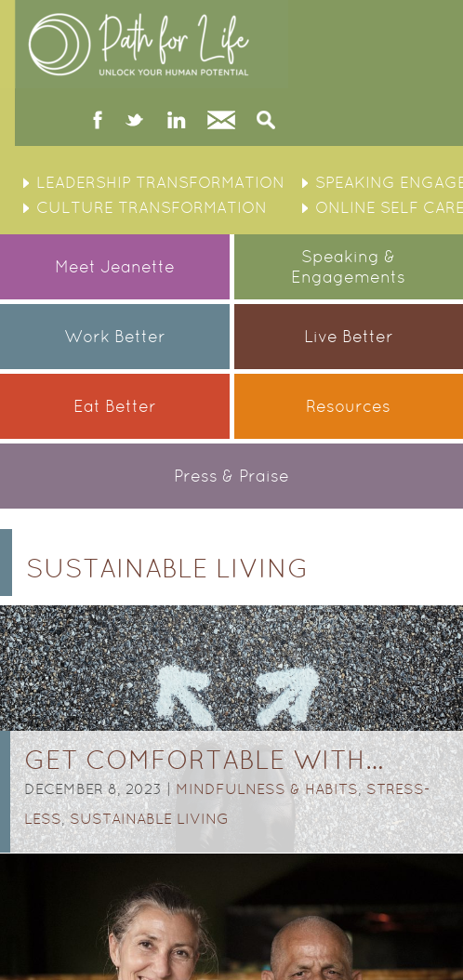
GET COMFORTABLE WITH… (204, 760)
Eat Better (115, 406)
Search (266, 122)
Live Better (349, 336)
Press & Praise (231, 476)
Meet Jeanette (115, 266)
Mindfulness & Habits (267, 789)
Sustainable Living (149, 819)
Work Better (115, 336)
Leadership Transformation (160, 182)
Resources (348, 406)
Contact (221, 122)
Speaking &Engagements (348, 266)
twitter (134, 122)
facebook (98, 122)
